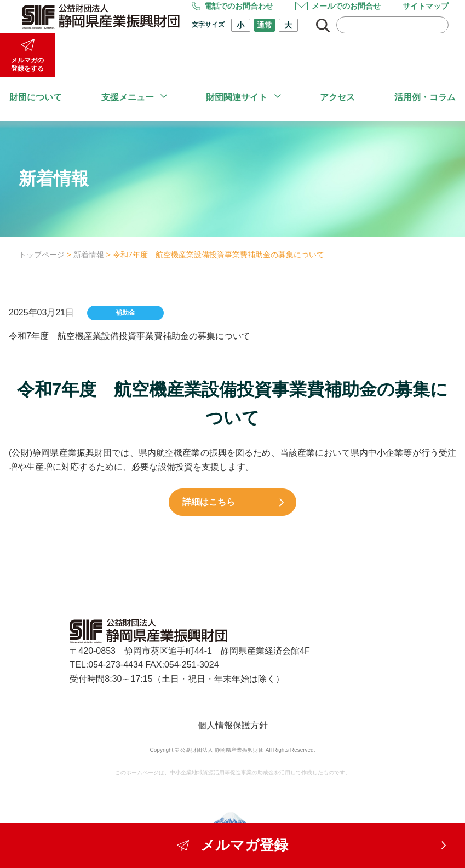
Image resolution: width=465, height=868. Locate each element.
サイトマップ (426, 6)
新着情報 (89, 255)
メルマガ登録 (233, 844)
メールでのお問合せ (338, 6)
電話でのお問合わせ (232, 6)
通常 (265, 25)
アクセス (337, 97)
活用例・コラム (425, 97)
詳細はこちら (218, 502)
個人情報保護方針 (233, 725)
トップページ (42, 255)
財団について (36, 97)
